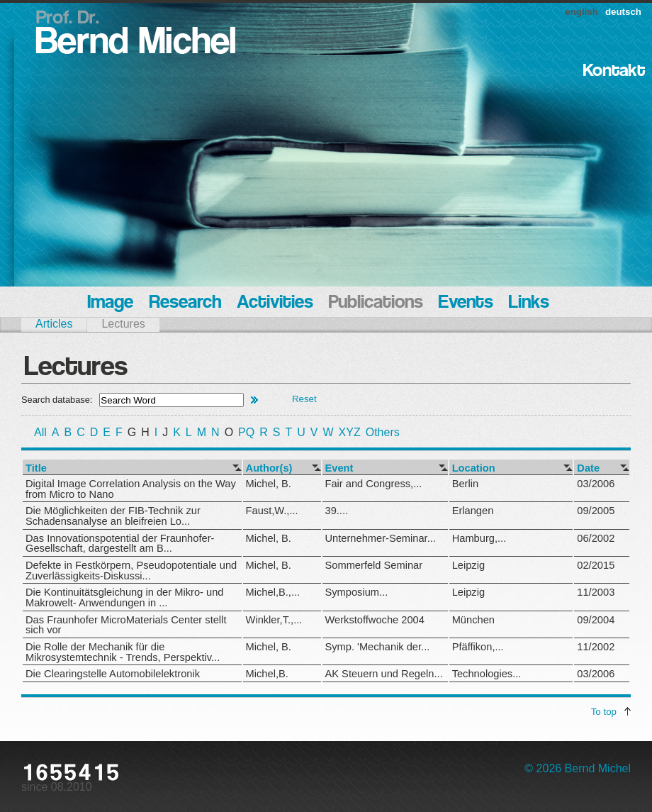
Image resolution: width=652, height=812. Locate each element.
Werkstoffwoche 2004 (375, 620)
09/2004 (596, 620)
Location (474, 468)
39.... (337, 511)
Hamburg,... (479, 538)
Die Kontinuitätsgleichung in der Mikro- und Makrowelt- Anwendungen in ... (124, 597)
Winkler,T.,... (274, 620)
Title (36, 468)
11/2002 (596, 647)
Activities (275, 303)
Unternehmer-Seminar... (381, 538)
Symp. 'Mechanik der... (378, 647)
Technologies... (487, 674)
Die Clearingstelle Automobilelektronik (113, 674)
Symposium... (357, 592)
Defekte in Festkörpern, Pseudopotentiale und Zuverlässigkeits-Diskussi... (131, 571)
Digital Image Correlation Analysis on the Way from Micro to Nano (131, 489)
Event (339, 468)
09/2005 (596, 511)
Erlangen (473, 511)
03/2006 (596, 484)
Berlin (465, 484)
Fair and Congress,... (374, 484)
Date (588, 468)
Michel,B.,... (273, 592)
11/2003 (596, 592)
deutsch (623, 12)
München (473, 620)
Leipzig (468, 565)
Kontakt (614, 71)
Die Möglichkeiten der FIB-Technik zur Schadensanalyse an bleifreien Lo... (113, 516)
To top (604, 712)
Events (466, 303)
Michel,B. (267, 674)
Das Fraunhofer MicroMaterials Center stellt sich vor (126, 625)
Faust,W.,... (272, 511)
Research (185, 303)
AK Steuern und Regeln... (384, 674)
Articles (54, 324)
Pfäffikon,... (478, 647)
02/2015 (596, 565)
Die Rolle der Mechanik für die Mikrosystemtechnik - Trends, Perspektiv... (123, 652)
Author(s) (269, 468)
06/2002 (596, 538)
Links (529, 303)
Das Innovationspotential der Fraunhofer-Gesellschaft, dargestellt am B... (120, 544)
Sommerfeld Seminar (374, 565)
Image (110, 303)
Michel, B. (269, 484)
